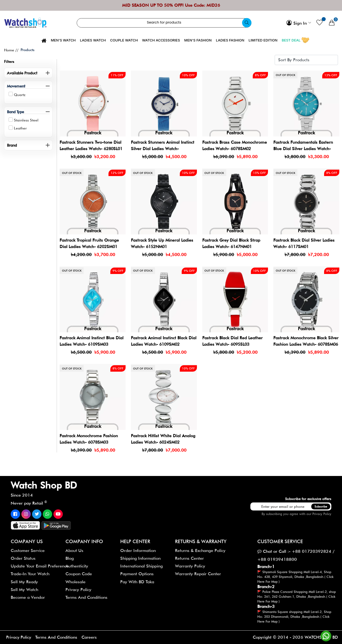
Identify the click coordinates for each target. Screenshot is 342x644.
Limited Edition (263, 40)
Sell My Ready (24, 582)
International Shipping (141, 566)
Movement (16, 86)
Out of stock (285, 75)
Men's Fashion (198, 40)
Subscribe (321, 506)
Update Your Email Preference (40, 566)
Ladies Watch (93, 40)
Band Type (15, 112)
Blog (70, 558)
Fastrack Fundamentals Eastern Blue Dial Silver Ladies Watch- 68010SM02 (303, 149)
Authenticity (77, 566)
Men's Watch (63, 40)
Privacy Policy (322, 514)
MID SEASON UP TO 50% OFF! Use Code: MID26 (171, 5)
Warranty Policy (190, 566)
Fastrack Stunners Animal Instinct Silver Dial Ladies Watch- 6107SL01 (163, 149)
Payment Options (137, 574)
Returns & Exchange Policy (200, 550)
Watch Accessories (161, 40)
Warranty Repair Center (198, 574)
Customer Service (28, 550)
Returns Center (189, 558)
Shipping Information (140, 558)
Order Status (23, 558)
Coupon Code (79, 574)
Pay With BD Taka (137, 582)
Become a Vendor (28, 597)
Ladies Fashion (230, 40)
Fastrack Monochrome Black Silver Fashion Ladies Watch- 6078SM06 (306, 344)
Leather (20, 128)
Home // (11, 50)
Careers (90, 637)
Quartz (20, 95)
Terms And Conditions (86, 597)
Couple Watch (124, 40)
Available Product (22, 73)
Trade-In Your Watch (30, 574)
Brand (12, 145)
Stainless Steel (26, 120)
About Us (74, 550)
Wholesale (75, 582)
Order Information (138, 550)
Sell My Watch (24, 590)
